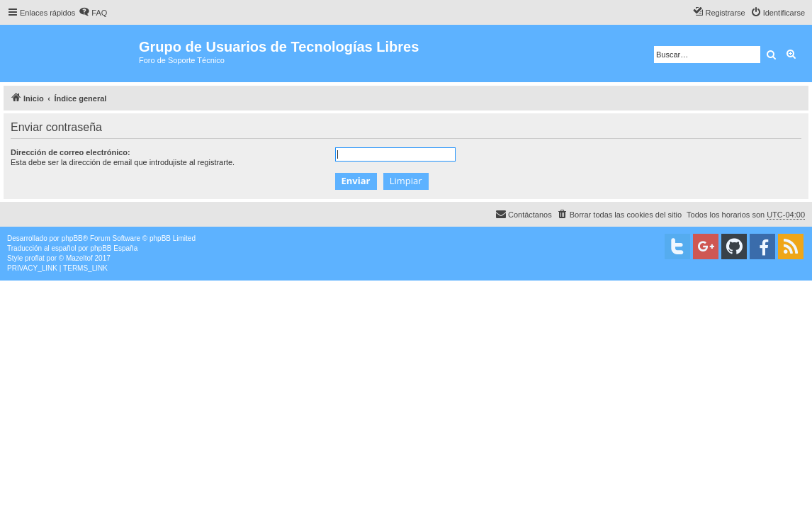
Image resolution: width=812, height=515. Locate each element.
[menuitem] (93, 13)
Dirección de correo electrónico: (71, 152)
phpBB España (114, 248)
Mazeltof (79, 258)
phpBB (72, 238)
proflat (35, 258)
